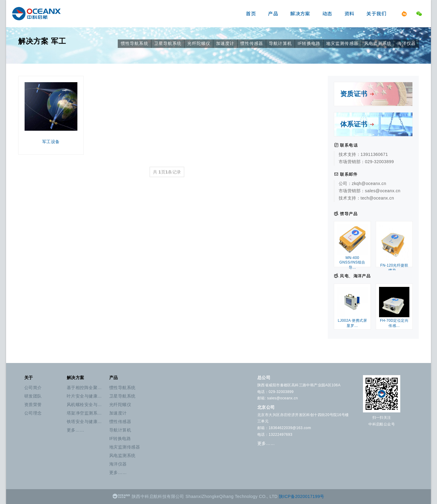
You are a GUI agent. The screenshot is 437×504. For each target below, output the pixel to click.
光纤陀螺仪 (199, 43)
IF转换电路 (309, 43)
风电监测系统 (378, 43)
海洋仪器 (407, 43)
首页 (251, 14)
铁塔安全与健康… (84, 422)
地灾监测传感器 (342, 43)
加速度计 (225, 43)
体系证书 (357, 124)
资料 (349, 14)
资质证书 (357, 94)
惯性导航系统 (135, 43)
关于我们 (376, 14)
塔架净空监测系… (84, 413)
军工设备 (51, 113)
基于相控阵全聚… (84, 388)
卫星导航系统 (168, 43)
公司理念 (33, 413)
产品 (273, 14)
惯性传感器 (252, 43)
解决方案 (300, 14)
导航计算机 (280, 43)
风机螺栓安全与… (84, 405)
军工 (59, 41)
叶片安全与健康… (84, 396)
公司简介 (33, 388)
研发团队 (33, 396)
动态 (327, 14)
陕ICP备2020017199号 (302, 496)
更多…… (76, 430)
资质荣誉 (33, 405)
